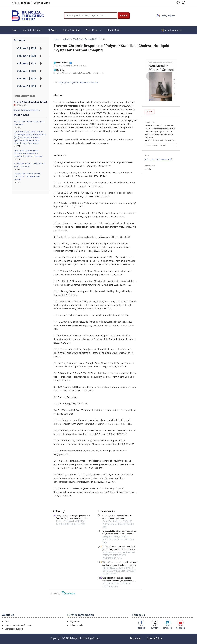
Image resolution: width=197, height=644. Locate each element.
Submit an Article (173, 30)
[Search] (91, 16)
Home (15, 30)
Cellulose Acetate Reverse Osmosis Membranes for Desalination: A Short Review (28, 153)
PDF (151, 112)
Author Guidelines (72, 30)
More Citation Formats (157, 145)
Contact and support (14, 629)
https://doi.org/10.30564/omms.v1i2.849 (78, 82)
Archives (66, 39)
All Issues (53, 30)
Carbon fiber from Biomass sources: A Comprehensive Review (27, 177)
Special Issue (93, 30)
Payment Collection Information (19, 625)
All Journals (75, 622)
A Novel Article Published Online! (30, 102)
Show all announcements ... (27, 110)
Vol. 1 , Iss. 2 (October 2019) (85, 39)
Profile (8, 622)
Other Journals (76, 625)
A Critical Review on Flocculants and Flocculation (29, 165)
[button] (124, 16)
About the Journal (32, 30)
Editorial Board (114, 30)
